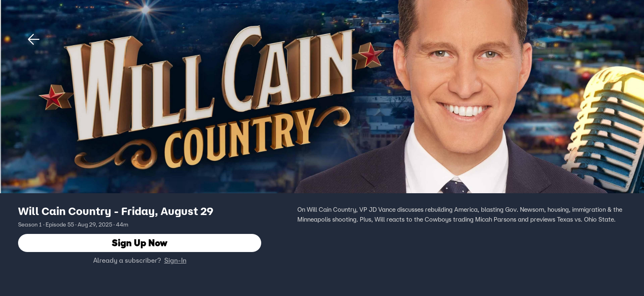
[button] (34, 39)
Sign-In (175, 260)
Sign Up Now (140, 243)
